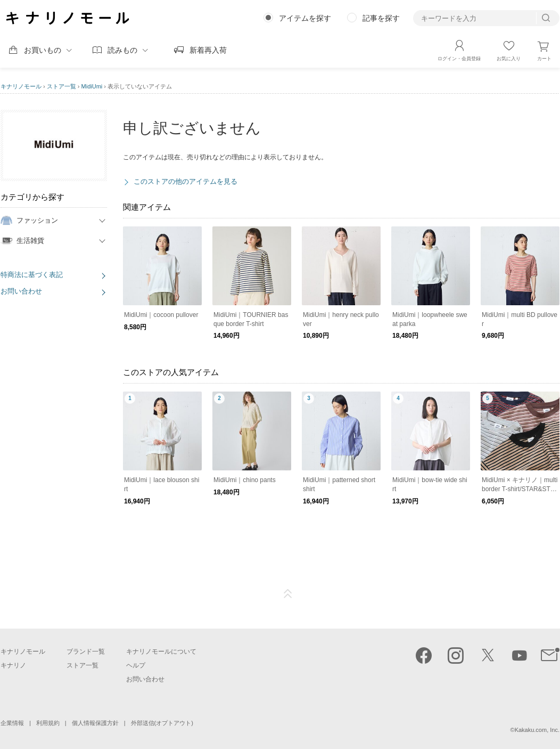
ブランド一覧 (86, 652)
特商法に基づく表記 (32, 275)
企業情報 (12, 723)
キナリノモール (21, 86)
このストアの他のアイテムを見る (186, 181)
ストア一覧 (61, 86)
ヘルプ (136, 665)
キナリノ (13, 665)
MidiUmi (92, 86)
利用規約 (48, 723)
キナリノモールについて (161, 652)
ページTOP (288, 594)
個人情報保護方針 (95, 723)
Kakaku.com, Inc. (537, 730)
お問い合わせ (21, 291)
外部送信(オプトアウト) (162, 723)
